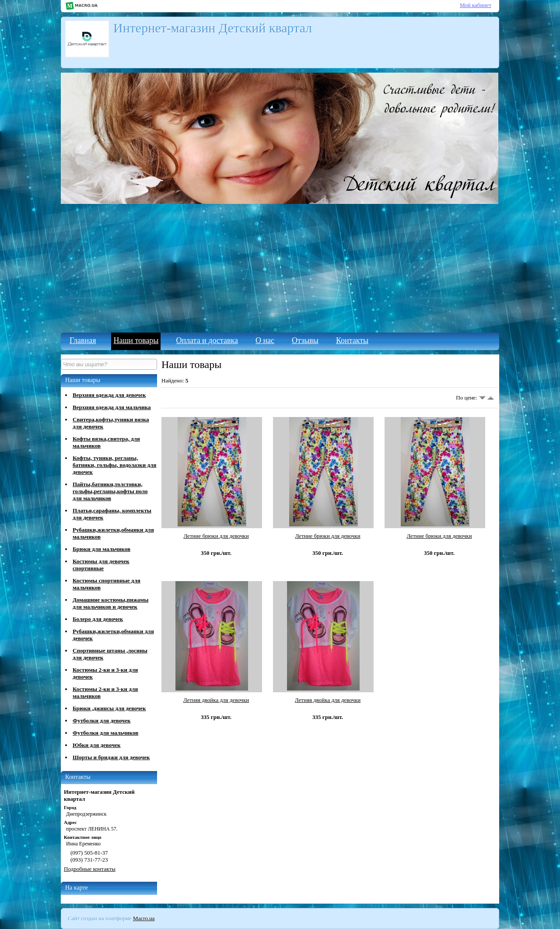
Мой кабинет (476, 5)
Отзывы (305, 340)
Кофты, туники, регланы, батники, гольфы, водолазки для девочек (114, 465)
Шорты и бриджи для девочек (111, 757)
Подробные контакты (90, 869)
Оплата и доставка (207, 340)
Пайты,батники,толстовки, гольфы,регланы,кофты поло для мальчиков (110, 491)
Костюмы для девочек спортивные (101, 565)
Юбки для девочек (97, 745)
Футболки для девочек (101, 720)
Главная (83, 340)
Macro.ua (144, 918)
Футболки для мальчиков (105, 733)
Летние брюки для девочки (216, 536)
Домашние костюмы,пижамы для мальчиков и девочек (110, 603)
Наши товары (136, 340)
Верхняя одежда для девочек (109, 395)
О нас (265, 340)
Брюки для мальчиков (101, 549)
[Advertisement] (280, 267)
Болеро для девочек (98, 619)
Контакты (352, 340)
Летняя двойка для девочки (216, 700)
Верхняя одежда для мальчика (112, 407)
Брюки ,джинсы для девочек (109, 708)
